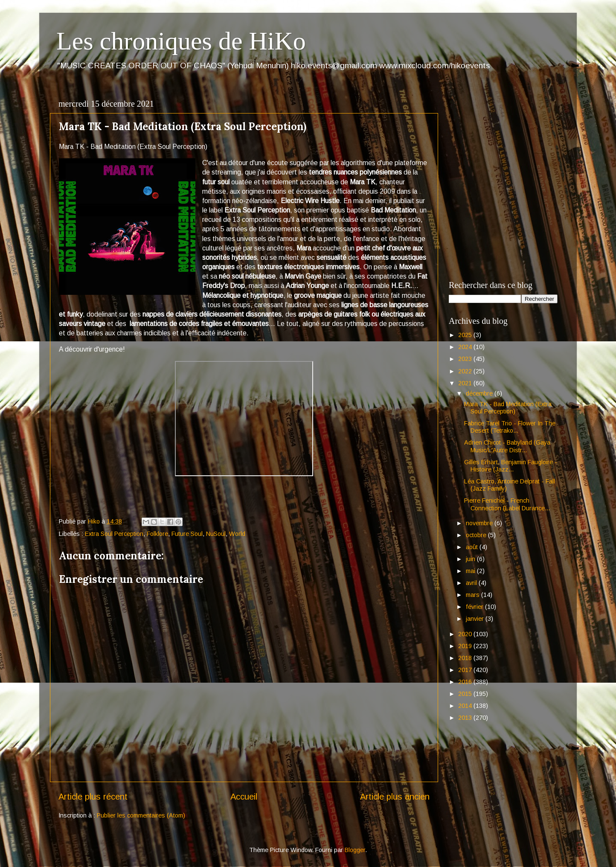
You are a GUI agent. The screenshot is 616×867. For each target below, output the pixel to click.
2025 (466, 335)
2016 (466, 682)
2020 (466, 634)
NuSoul (216, 534)
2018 (466, 658)
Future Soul (187, 534)
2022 (466, 371)
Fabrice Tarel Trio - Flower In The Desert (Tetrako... (510, 427)
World (237, 534)
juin (471, 559)
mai (471, 571)
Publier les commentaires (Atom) (141, 815)
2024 (466, 347)
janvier (476, 619)
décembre (480, 393)
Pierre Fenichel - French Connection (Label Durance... (507, 504)
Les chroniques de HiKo (181, 41)
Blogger (355, 850)
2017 (466, 670)
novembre (480, 523)
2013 (466, 718)
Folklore (157, 534)
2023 (466, 359)
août (473, 547)
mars (474, 595)
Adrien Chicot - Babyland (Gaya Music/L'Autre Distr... (507, 446)
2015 (466, 694)
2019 (466, 646)
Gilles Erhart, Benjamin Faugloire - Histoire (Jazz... (511, 466)
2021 (466, 383)
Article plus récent (93, 797)
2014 (466, 706)
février (475, 607)
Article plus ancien (395, 797)
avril (472, 583)
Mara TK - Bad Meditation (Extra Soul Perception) (508, 408)
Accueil (244, 797)
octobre (477, 535)
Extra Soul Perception (114, 534)
